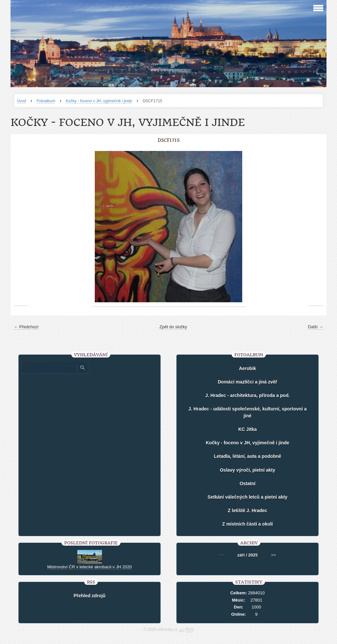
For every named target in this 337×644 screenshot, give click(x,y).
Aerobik (247, 368)
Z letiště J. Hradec (247, 510)
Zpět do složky (173, 327)
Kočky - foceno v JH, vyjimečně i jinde (99, 101)
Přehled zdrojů (89, 596)
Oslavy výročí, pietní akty (247, 470)
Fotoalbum (46, 101)
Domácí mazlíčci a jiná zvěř (248, 382)
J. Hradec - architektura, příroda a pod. (248, 395)
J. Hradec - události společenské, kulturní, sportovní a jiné (247, 412)
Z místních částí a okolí (247, 524)
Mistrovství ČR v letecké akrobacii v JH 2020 (89, 567)
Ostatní (247, 483)
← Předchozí (26, 327)
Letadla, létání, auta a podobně (248, 456)
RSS (190, 630)
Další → (316, 327)
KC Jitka (247, 429)
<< (222, 555)
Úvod (21, 101)
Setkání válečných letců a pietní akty (248, 497)
